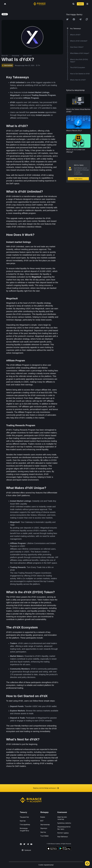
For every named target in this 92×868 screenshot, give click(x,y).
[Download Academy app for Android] (65, 849)
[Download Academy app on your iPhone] (52, 849)
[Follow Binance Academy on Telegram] (28, 844)
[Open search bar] (73, 4)
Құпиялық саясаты (64, 823)
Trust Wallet (44, 836)
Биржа (43, 817)
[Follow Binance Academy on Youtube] (31, 844)
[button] (87, 4)
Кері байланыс (63, 837)
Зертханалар (45, 825)
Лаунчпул (44, 828)
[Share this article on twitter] (67, 19)
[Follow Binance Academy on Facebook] (21, 844)
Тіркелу (80, 4)
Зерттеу (43, 832)
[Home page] (39, 4)
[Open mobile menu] (87, 4)
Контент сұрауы (63, 833)
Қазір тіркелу (78, 179)
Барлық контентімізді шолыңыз (46, 788)
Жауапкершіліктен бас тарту (64, 828)
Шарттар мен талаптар (62, 818)
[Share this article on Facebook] (74, 19)
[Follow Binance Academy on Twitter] (24, 844)
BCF (42, 821)
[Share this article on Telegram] (80, 19)
